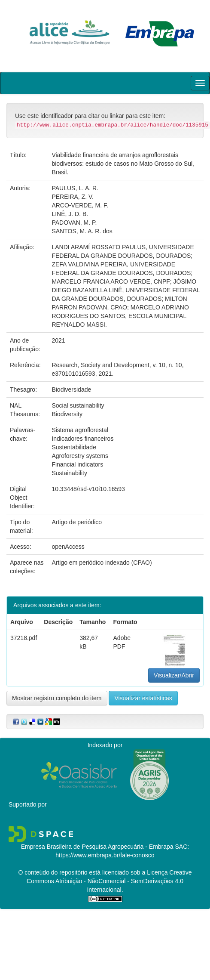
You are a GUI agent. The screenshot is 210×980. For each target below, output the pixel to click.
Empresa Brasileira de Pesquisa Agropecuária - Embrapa (97, 847)
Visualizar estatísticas (143, 698)
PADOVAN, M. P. (74, 223)
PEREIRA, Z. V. (73, 197)
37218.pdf (24, 638)
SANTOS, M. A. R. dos (82, 231)
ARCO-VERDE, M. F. (80, 205)
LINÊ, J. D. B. (70, 214)
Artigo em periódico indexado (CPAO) (102, 563)
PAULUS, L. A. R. (75, 188)
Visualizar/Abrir (174, 675)
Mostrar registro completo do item (57, 698)
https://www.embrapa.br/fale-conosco (105, 855)
